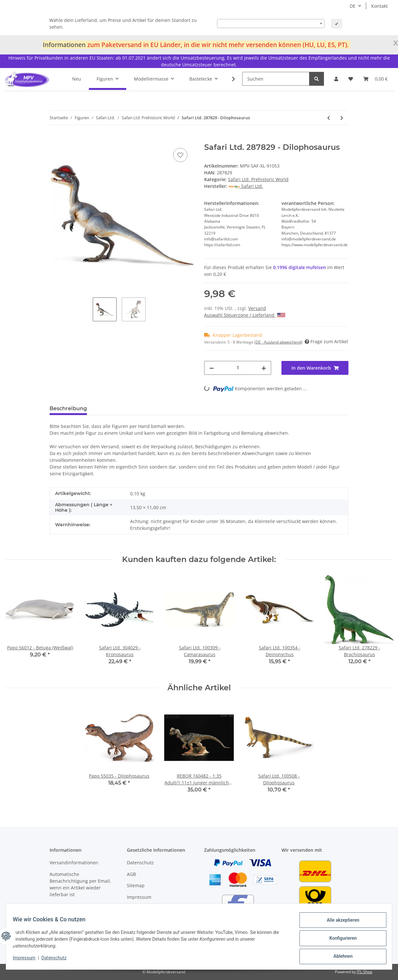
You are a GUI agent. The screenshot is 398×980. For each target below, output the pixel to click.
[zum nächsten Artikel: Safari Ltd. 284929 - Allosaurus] (342, 118)
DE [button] (353, 6)
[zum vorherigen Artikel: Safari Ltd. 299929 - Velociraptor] (329, 118)
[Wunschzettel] (351, 79)
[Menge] (238, 368)
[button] (336, 79)
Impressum (139, 897)
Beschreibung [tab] (68, 408)
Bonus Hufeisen (67, 906)
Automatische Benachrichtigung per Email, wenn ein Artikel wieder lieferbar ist (80, 884)
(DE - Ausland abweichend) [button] (278, 342)
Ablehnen (339, 957)
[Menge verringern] (212, 368)
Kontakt (379, 6)
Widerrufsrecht (143, 908)
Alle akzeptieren (339, 924)
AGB (131, 874)
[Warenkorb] (375, 79)
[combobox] (271, 24)
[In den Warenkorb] (55, 139)
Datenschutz (140, 863)
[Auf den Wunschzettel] (180, 155)
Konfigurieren (339, 940)
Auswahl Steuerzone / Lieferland (245, 315)
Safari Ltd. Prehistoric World (258, 179)
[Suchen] (276, 79)
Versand (257, 308)
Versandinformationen (74, 863)
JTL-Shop (365, 972)
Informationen (64, 45)
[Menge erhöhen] (264, 368)
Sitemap (136, 885)
